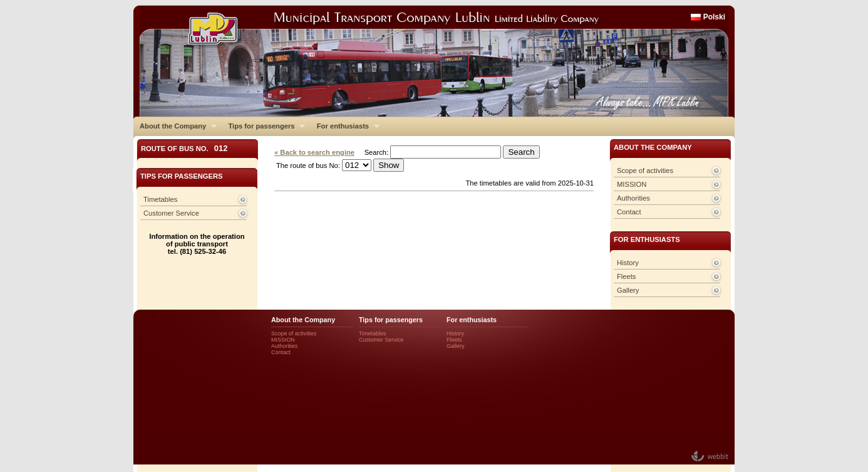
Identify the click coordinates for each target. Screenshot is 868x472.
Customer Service (171, 213)
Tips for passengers (263, 126)
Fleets (626, 276)
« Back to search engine (314, 152)
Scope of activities (645, 170)
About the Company (175, 126)
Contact (629, 212)
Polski (714, 17)
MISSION (632, 184)
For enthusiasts (345, 126)
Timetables (160, 199)
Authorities (633, 198)
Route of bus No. (184, 148)
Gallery (628, 290)
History (628, 263)
